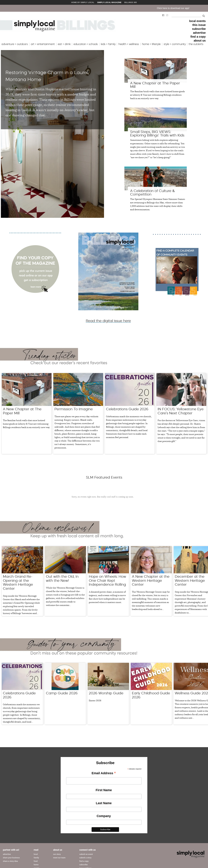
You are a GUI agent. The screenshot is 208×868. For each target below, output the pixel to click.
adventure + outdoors (15, 44)
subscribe (199, 29)
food (36, 861)
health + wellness (129, 44)
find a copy (198, 37)
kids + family (108, 44)
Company (104, 816)
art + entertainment (43, 44)
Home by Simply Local (83, 2)
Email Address (104, 773)
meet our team (59, 858)
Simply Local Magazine (109, 2)
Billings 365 (131, 2)
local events (197, 21)
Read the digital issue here (108, 321)
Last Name (104, 803)
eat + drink (64, 44)
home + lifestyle (151, 44)
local (36, 854)
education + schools (86, 44)
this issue (199, 25)
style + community (175, 44)
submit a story (85, 858)
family (36, 858)
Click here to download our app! (182, 8)
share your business (11, 858)
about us (200, 41)
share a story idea (10, 861)
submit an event (86, 854)
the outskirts (196, 44)
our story (57, 854)
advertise (199, 33)
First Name (104, 790)
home (36, 865)
